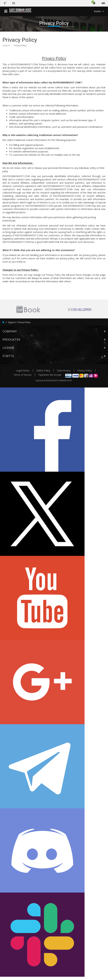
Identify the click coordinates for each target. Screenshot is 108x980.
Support (6, 45)
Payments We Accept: (50, 375)
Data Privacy (64, 370)
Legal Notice (23, 370)
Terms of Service (22, 375)
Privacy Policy (24, 322)
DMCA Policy (43, 370)
